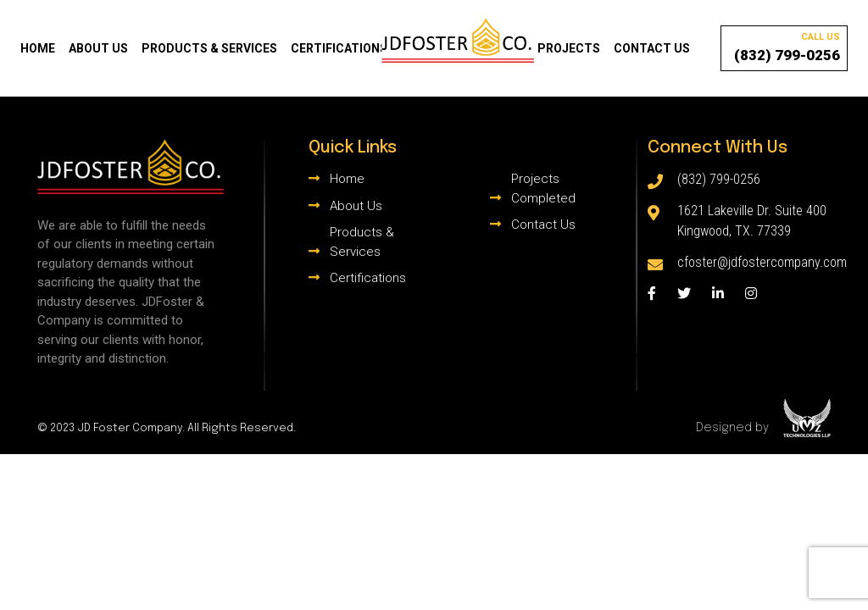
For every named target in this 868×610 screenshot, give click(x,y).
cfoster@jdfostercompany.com (762, 262)
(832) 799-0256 (787, 47)
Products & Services (209, 48)
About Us (98, 48)
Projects (569, 48)
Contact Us (652, 48)
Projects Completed (543, 189)
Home (38, 48)
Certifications (339, 48)
